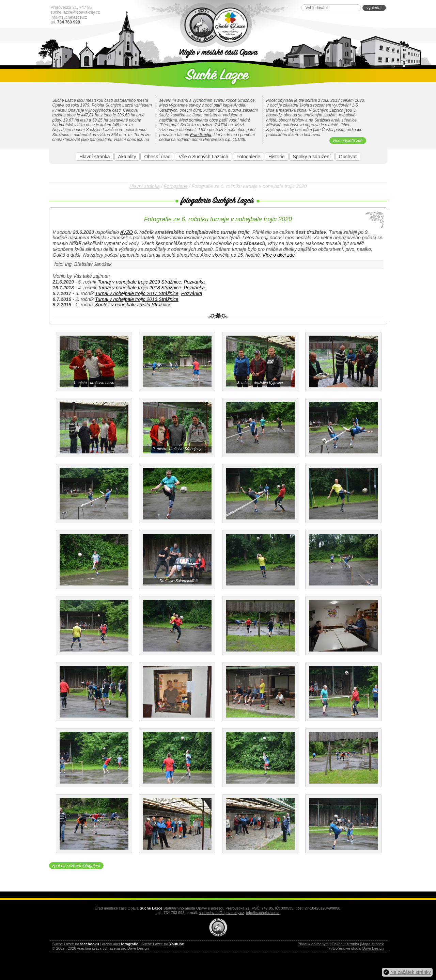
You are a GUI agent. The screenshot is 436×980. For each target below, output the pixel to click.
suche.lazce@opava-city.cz (75, 12)
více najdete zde (348, 141)
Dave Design (373, 948)
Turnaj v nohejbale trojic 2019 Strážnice (139, 282)
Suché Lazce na (76, 944)
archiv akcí (120, 944)
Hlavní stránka (95, 157)
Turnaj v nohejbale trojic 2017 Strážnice (137, 293)
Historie (276, 157)
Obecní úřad (157, 157)
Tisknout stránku (345, 944)
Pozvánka (194, 282)
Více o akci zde (278, 255)
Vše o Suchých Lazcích (203, 157)
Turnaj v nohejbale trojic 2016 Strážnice (137, 299)
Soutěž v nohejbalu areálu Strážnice (133, 305)
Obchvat (348, 157)
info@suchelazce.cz (69, 17)
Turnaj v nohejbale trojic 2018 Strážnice (139, 288)
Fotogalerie (248, 157)
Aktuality (127, 157)
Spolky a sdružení (312, 157)
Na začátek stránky (411, 972)
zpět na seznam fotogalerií (76, 866)
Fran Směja (201, 135)
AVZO (127, 232)
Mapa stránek (372, 944)
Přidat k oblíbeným (313, 944)
